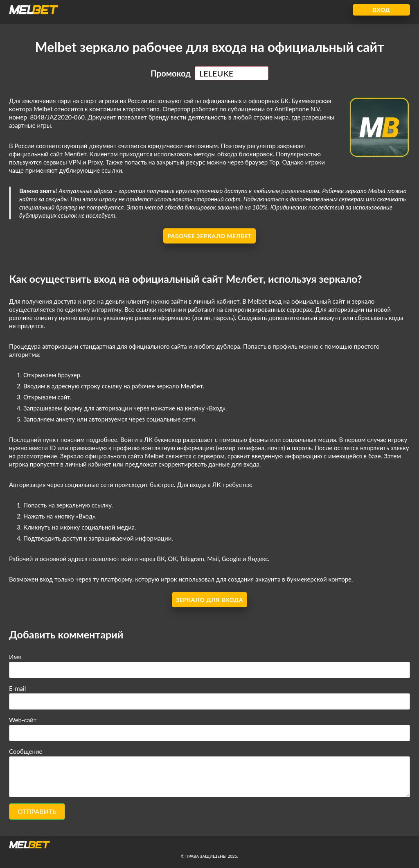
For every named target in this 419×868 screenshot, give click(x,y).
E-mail (17, 688)
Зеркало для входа (209, 600)
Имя (15, 657)
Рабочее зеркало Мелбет (209, 236)
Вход (382, 10)
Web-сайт (23, 720)
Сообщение (26, 751)
